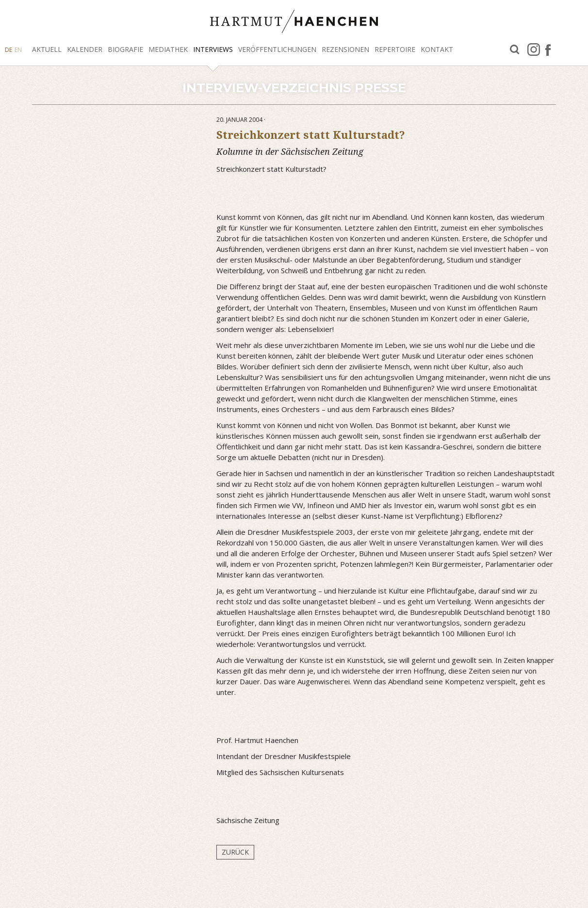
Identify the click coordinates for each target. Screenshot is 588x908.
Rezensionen (345, 49)
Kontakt (437, 49)
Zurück (235, 852)
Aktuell (47, 49)
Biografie (125, 49)
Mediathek (168, 49)
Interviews (213, 49)
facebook (548, 50)
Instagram (534, 50)
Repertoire (395, 49)
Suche (515, 50)
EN (18, 50)
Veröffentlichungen (277, 49)
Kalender (85, 49)
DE (8, 50)
